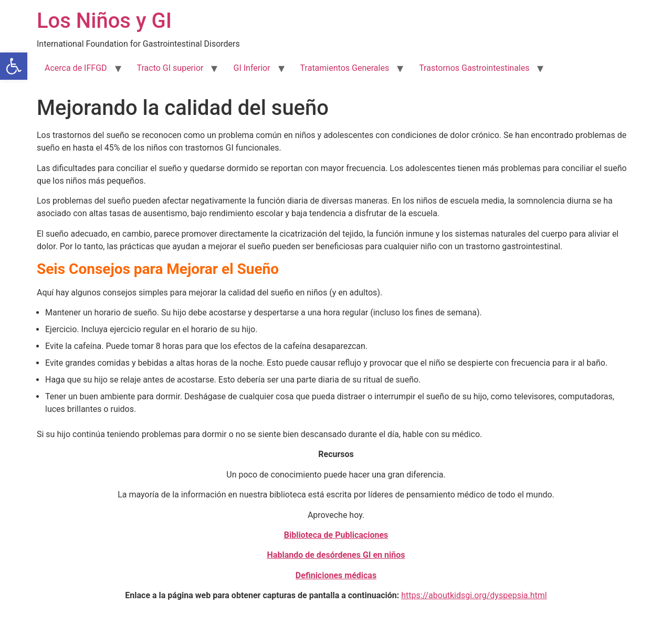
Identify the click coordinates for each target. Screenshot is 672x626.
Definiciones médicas (336, 575)
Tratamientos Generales (345, 68)
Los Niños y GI (104, 21)
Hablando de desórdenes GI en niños (336, 555)
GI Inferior (251, 68)
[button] (14, 66)
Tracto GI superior (170, 68)
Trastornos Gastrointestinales (474, 68)
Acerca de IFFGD (76, 68)
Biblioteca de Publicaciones (336, 535)
